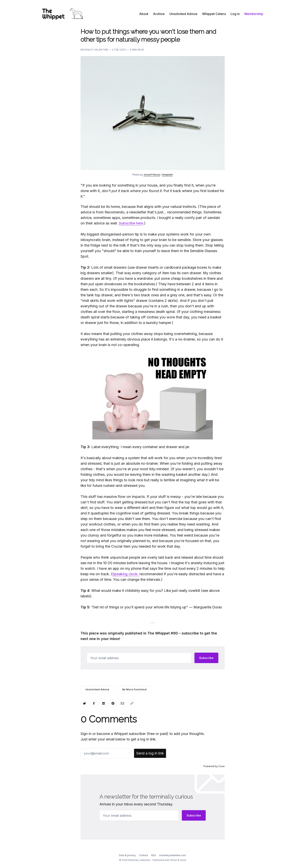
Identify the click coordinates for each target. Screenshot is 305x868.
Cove (221, 766)
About (144, 14)
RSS (154, 855)
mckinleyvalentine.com (173, 855)
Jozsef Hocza (152, 175)
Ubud (183, 860)
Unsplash (167, 175)
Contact (144, 855)
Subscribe (206, 658)
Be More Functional (135, 689)
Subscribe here (131, 223)
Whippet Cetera (214, 14)
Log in (235, 14)
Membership (254, 14)
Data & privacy (127, 855)
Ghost (174, 860)
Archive (159, 14)
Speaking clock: (126, 574)
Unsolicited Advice (183, 14)
